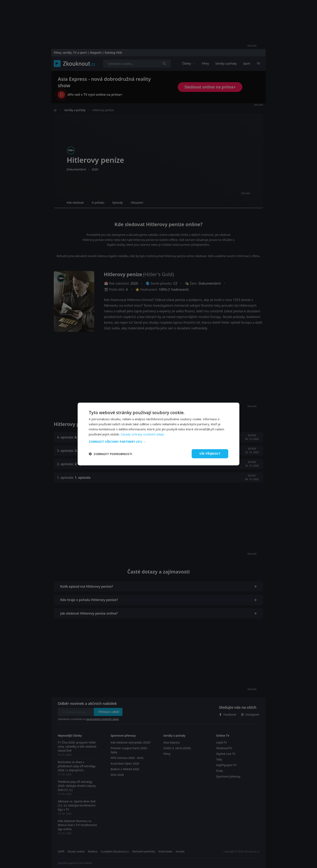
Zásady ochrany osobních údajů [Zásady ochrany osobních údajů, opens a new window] (142, 434)
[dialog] (158, 434)
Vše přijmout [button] (210, 454)
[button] (158, 441)
